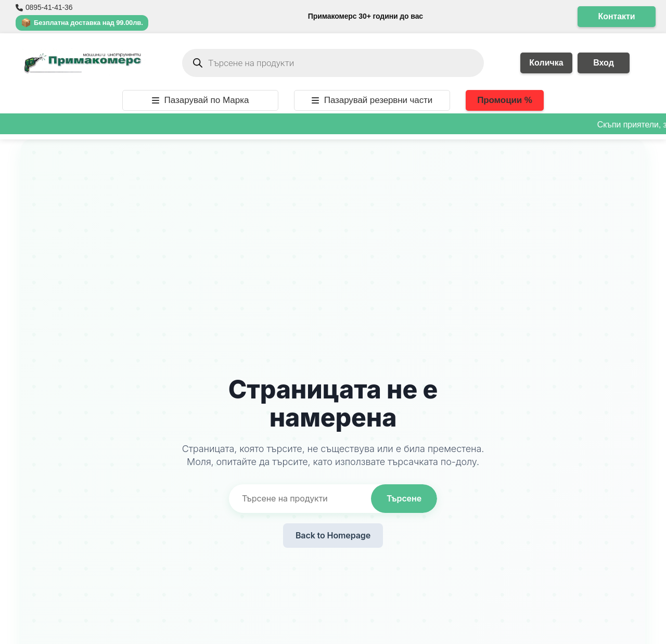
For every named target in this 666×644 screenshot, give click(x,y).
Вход (604, 63)
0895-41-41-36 (44, 7)
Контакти (617, 16)
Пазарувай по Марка (201, 100)
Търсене (404, 498)
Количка (546, 63)
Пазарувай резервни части (372, 100)
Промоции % (505, 100)
